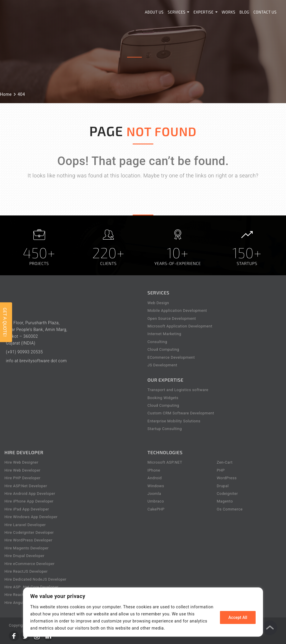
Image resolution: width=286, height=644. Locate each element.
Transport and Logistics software (178, 390)
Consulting (157, 342)
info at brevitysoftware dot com (36, 361)
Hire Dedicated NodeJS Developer (36, 579)
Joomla (154, 494)
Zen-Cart (225, 462)
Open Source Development (172, 318)
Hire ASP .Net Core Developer (31, 587)
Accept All (238, 617)
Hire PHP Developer (22, 478)
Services (179, 12)
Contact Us (265, 12)
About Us (154, 12)
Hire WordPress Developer (28, 540)
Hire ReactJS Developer (26, 571)
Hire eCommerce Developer (29, 564)
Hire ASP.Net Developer (26, 486)
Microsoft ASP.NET (165, 462)
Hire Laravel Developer (25, 525)
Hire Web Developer (22, 470)
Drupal (223, 486)
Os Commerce (230, 509)
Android (155, 478)
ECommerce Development (171, 357)
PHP (221, 470)
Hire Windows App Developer (31, 517)
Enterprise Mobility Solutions (174, 421)
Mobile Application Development (177, 311)
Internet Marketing (164, 334)
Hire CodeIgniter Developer (29, 532)
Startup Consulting (165, 429)
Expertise (206, 12)
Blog (244, 12)
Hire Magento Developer (27, 548)
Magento (225, 501)
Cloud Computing (163, 349)
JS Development (162, 365)
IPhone (154, 470)
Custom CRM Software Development (181, 413)
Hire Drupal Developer (24, 556)
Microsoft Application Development (180, 326)
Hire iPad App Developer (27, 509)
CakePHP (156, 509)
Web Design (158, 303)
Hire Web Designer (21, 462)
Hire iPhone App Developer (29, 501)
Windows (156, 486)
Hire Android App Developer (30, 494)
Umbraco (156, 501)
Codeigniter (227, 494)
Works (229, 12)
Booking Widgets (163, 398)
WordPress (227, 478)
